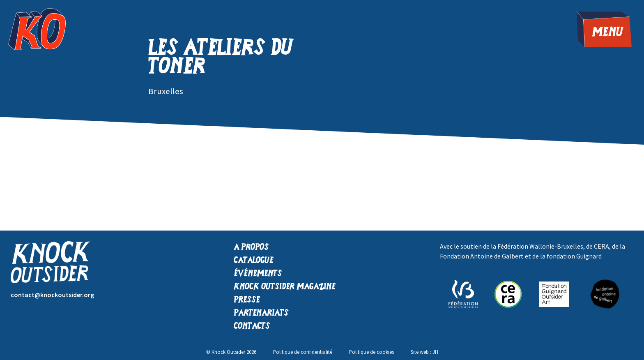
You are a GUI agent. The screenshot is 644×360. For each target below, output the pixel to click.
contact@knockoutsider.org (52, 295)
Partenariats (261, 313)
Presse (247, 300)
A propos (251, 248)
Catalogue (253, 261)
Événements (258, 274)
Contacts (252, 327)
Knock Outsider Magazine (285, 287)
